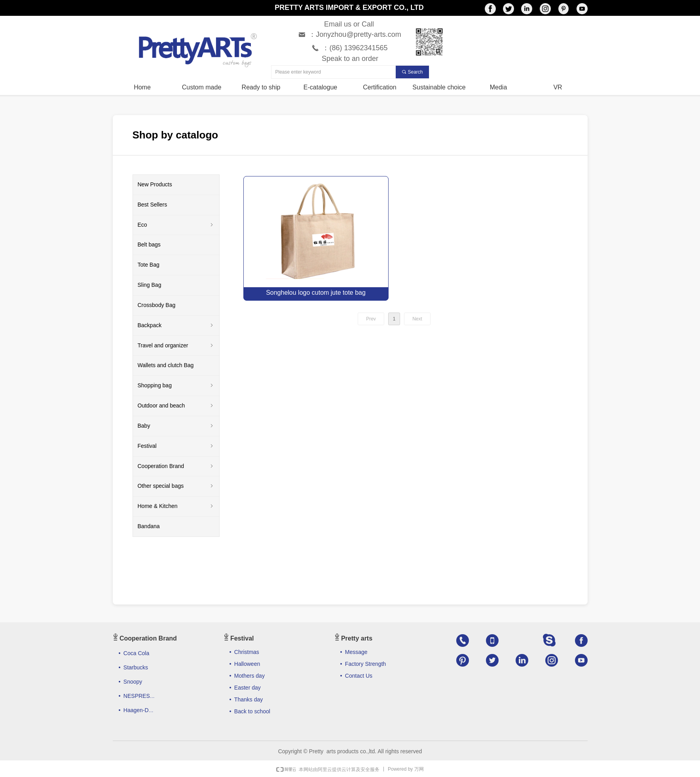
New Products (155, 184)
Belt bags (149, 244)
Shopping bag (176, 386)
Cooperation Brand (176, 466)
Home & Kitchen (176, 506)
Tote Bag (149, 265)
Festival (176, 446)
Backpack (176, 326)
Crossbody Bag (157, 305)
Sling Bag (150, 285)
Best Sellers (153, 205)
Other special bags (176, 486)
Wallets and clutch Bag (166, 365)
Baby (176, 426)
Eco (176, 225)
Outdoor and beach (176, 406)
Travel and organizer (176, 346)
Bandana (149, 526)
